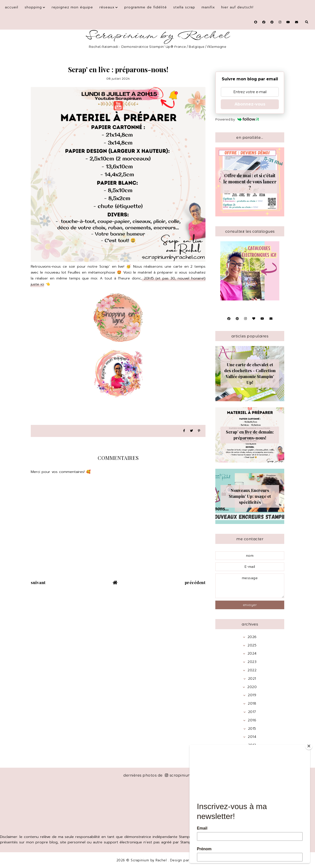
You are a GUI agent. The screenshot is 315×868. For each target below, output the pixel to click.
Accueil (12, 7)
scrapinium (178, 775)
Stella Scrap (184, 7)
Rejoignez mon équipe (72, 7)
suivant (38, 582)
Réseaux (107, 7)
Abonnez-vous (250, 104)
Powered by (237, 119)
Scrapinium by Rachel (158, 36)
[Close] (309, 746)
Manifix (208, 7)
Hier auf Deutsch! (237, 7)
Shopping (33, 7)
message (250, 586)
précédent (195, 582)
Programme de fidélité (146, 7)
